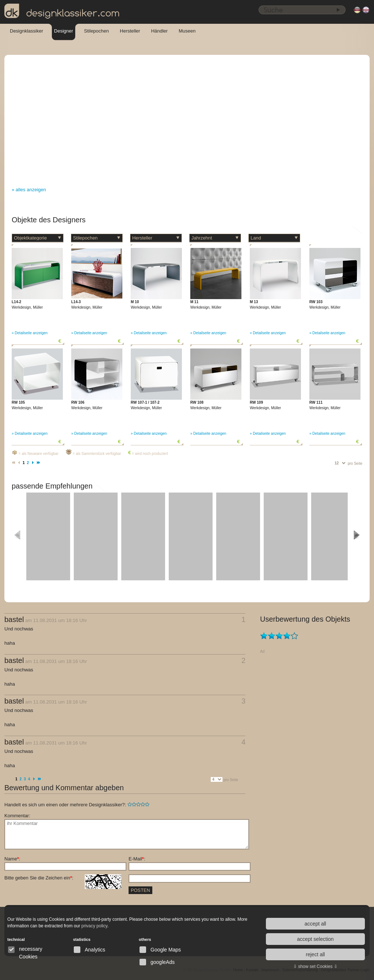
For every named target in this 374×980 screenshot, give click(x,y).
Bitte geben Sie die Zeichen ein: (63, 878)
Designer (64, 31)
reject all (315, 954)
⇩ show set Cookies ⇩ (315, 966)
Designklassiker (26, 31)
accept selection (315, 939)
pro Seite (355, 463)
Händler (160, 31)
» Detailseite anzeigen (30, 333)
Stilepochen (96, 31)
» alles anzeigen (29, 190)
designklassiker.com (62, 11)
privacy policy (94, 926)
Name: (12, 859)
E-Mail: (137, 859)
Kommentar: (17, 816)
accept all (315, 924)
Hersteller (130, 31)
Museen (187, 31)
